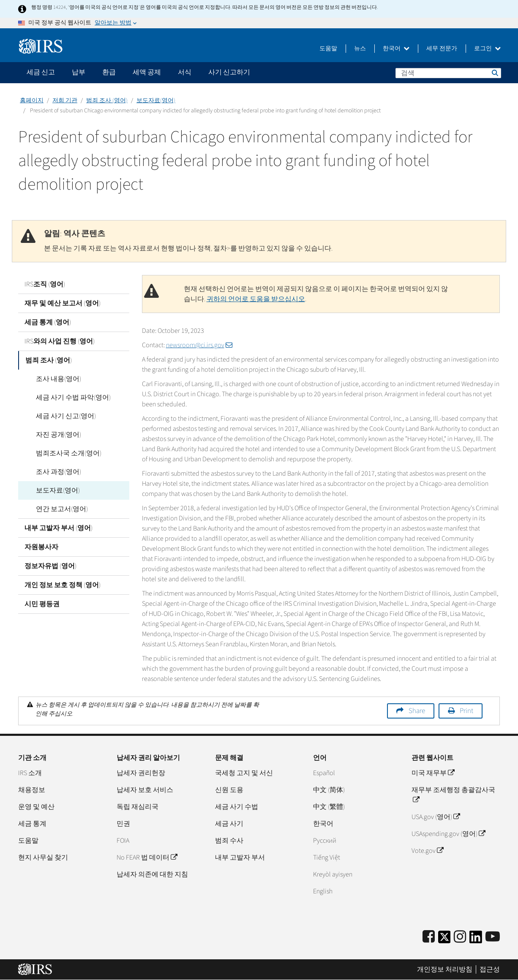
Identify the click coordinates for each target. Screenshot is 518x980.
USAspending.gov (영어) (448, 834)
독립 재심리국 (138, 807)
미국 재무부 (433, 773)
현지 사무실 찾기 (43, 857)
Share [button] (417, 711)
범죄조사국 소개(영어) (64, 453)
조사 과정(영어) (53, 472)
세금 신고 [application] (41, 72)
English (323, 891)
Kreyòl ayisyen (333, 874)
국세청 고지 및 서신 (244, 773)
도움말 (328, 49)
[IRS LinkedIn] (476, 940)
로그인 (487, 49)
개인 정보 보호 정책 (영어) (63, 585)
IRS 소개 (30, 773)
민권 (123, 824)
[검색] (448, 73)
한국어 (396, 49)
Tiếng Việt (327, 857)
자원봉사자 (41, 547)
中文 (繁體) (329, 807)
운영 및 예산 (36, 807)
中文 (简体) (329, 790)
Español (324, 773)
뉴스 (360, 49)
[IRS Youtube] (493, 937)
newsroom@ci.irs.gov (199, 345)
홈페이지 (32, 101)
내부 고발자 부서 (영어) (59, 528)
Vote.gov (427, 851)
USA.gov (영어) (436, 817)
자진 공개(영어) (53, 435)
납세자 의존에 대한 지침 (152, 874)
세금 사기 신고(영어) (61, 416)
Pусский (325, 841)
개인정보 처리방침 (445, 969)
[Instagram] (460, 937)
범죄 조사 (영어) (107, 101)
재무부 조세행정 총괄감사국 (453, 795)
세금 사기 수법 (237, 807)
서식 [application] (185, 72)
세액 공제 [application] (147, 72)
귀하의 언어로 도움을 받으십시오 (256, 299)
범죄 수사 (229, 841)
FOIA (123, 841)
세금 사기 (229, 824)
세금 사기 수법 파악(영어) (68, 397)
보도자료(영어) (156, 101)
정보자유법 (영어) (50, 566)
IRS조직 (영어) (45, 284)
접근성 (490, 969)
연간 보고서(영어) (57, 509)
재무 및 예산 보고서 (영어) (63, 303)
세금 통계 (32, 824)
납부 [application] (79, 72)
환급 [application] (109, 72)
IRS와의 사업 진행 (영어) (60, 341)
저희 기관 (65, 101)
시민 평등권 (42, 604)
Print (466, 711)
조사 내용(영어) (53, 379)
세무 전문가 (442, 49)
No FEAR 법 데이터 (147, 857)
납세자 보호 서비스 (145, 790)
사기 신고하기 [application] (229, 72)
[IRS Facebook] (429, 937)
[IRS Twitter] (444, 940)
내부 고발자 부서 (240, 857)
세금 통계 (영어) (48, 322)
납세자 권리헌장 (141, 773)
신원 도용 (229, 790)
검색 (494, 73)
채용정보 (32, 790)
